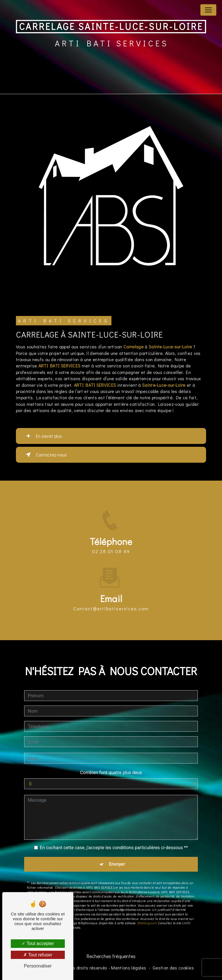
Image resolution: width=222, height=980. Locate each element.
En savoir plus (43, 436)
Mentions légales (129, 968)
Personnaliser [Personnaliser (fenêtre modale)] (38, 966)
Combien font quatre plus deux (111, 767)
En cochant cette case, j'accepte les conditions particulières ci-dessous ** (114, 842)
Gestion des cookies (173, 968)
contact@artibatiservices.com (111, 603)
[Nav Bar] (208, 10)
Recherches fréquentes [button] (111, 956)
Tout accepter (38, 943)
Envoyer (117, 859)
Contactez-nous (45, 455)
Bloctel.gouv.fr (147, 918)
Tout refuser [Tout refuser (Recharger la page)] (38, 955)
